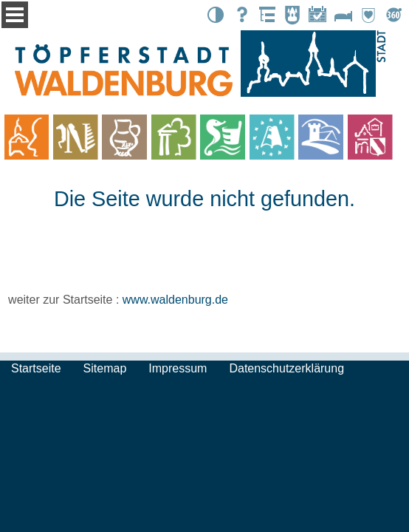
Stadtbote (292, 15)
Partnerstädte (368, 15)
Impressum (178, 368)
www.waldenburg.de (175, 300)
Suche (241, 15)
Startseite (36, 368)
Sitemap (105, 368)
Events (317, 15)
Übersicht (267, 15)
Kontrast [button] (216, 15)
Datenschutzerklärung (286, 368)
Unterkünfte (343, 15)
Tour (393, 15)
